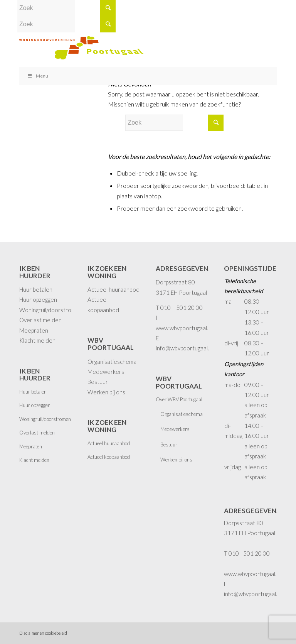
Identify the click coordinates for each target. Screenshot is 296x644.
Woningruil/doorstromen (51, 310)
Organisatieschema (112, 362)
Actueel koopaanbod (109, 457)
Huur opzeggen (38, 299)
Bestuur (98, 382)
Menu (38, 76)
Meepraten (34, 330)
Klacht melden (37, 340)
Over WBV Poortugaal (179, 399)
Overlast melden (40, 320)
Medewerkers (106, 372)
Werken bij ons (106, 392)
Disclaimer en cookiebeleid (43, 633)
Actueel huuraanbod (114, 289)
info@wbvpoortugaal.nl (184, 348)
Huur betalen (36, 289)
